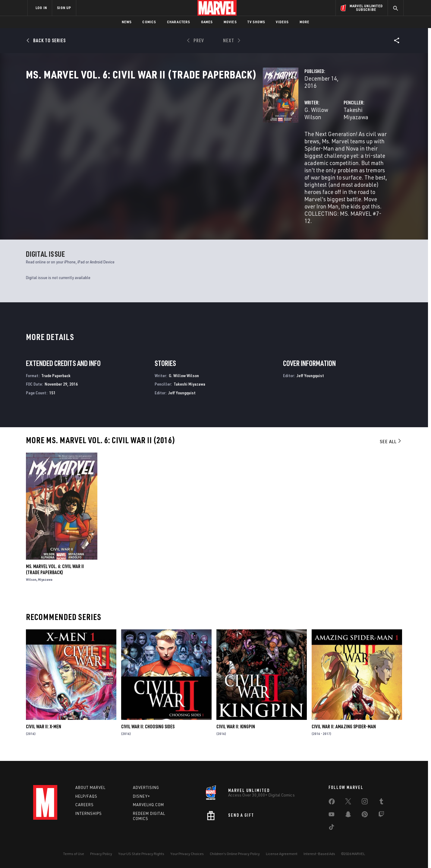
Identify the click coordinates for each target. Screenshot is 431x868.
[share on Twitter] (348, 803)
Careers (85, 805)
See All (391, 447)
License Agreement (282, 854)
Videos (282, 22)
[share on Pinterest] (365, 816)
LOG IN (41, 8)
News (127, 22)
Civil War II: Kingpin (236, 732)
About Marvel (90, 787)
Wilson (31, 585)
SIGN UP (64, 8)
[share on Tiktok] (332, 828)
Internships (89, 813)
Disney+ (142, 796)
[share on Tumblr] (381, 803)
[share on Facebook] (332, 803)
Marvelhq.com (148, 805)
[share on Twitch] (381, 816)
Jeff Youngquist (182, 398)
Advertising (146, 787)
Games (207, 22)
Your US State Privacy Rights (141, 854)
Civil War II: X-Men (44, 732)
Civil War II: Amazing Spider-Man (344, 732)
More (305, 22)
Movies (230, 22)
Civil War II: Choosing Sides (148, 732)
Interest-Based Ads (319, 854)
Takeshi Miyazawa (283, 129)
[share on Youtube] (332, 816)
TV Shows (256, 22)
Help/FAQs (86, 796)
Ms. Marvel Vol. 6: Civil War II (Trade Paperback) (55, 575)
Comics (149, 22)
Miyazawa (45, 585)
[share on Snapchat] (348, 816)
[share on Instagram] (365, 803)
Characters (179, 22)
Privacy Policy (101, 854)
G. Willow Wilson (160, 129)
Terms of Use (74, 854)
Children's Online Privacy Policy (235, 854)
